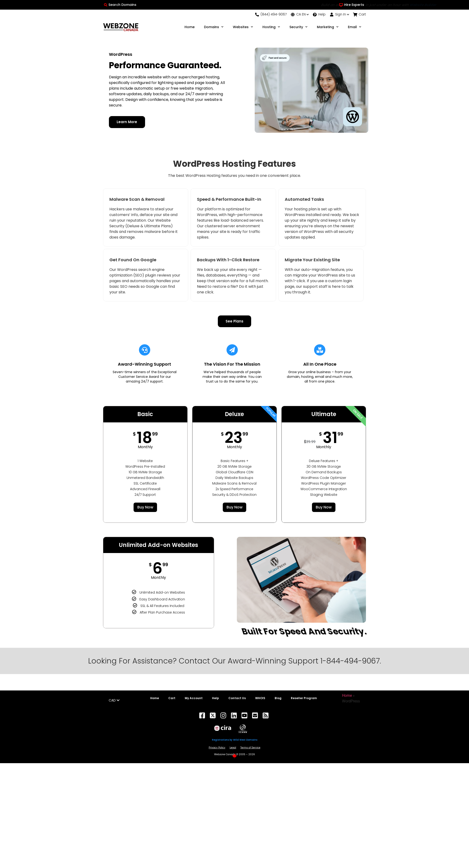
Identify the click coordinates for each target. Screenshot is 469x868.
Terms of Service (250, 748)
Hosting (271, 27)
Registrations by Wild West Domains (235, 740)
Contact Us (237, 699)
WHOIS (260, 699)
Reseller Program (304, 699)
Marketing (328, 27)
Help (215, 699)
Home (190, 27)
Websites (243, 27)
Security (298, 27)
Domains (214, 27)
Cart (172, 699)
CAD (114, 701)
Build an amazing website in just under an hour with (234, 5)
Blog (278, 699)
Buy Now (145, 507)
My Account (194, 699)
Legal (233, 748)
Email (355, 27)
